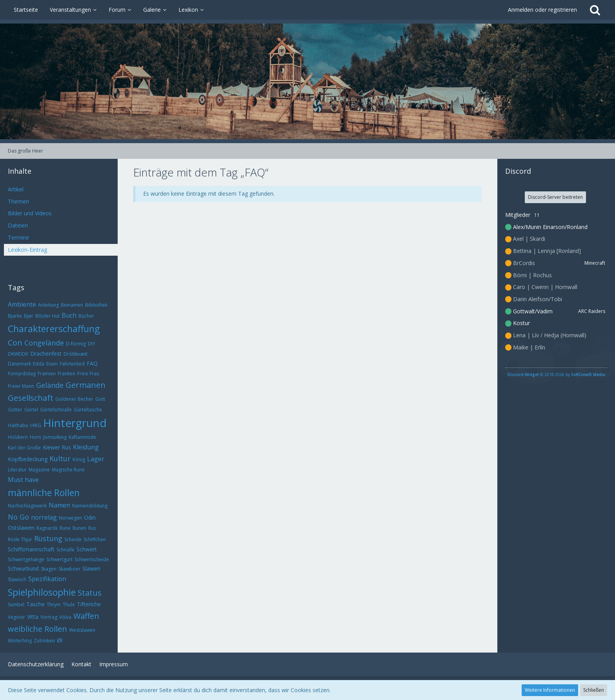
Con (15, 343)
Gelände (50, 385)
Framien (47, 374)
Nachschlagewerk (27, 506)
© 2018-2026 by (556, 375)
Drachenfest (46, 354)
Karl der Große (24, 448)
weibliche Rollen (37, 629)
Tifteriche (89, 604)
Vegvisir (16, 617)
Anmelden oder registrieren (542, 10)
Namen (59, 505)
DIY (92, 344)
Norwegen (70, 518)
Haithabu (18, 425)
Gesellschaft (31, 398)
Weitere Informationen (550, 690)
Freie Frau (88, 374)
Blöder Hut (47, 316)
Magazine (39, 470)
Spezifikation (47, 579)
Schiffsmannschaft (31, 549)
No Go (18, 517)
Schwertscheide (92, 559)
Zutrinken (44, 641)
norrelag (44, 517)
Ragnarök (47, 528)
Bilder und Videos (30, 213)
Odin (90, 517)
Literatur (17, 470)
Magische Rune (68, 470)
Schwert (87, 549)
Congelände (44, 343)
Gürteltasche (88, 410)
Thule (69, 605)
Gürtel (31, 410)
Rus (92, 528)
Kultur (60, 458)
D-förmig (76, 344)
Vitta (33, 617)
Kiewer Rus (57, 447)
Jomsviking (55, 437)
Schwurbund (23, 568)
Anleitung (48, 305)
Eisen (52, 364)
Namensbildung (90, 506)
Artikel (16, 189)
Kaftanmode (82, 437)
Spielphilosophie (42, 592)
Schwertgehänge (26, 559)
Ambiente (22, 304)
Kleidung (86, 447)
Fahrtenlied (72, 364)
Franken (66, 374)
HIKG (36, 425)
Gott (100, 399)
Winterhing (20, 641)
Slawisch (17, 579)
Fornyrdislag (22, 374)
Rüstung (48, 538)
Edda (39, 364)
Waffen (86, 616)
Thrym (54, 605)
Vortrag (49, 617)
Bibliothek (96, 305)
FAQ (92, 363)
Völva (65, 617)
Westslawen (82, 630)
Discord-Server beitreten (555, 197)
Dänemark (19, 364)
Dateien (18, 225)
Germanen (86, 385)
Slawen (91, 568)
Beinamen (72, 305)
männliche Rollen (44, 493)
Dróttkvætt (76, 354)
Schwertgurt (59, 559)
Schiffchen (95, 539)
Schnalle (66, 550)
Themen (18, 201)
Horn (35, 437)
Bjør (29, 316)
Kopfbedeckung (28, 459)
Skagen (49, 569)
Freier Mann (21, 386)
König (79, 459)
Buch (69, 315)
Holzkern (18, 437)
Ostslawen (21, 528)
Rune (65, 528)
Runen (79, 528)
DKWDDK (18, 354)
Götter (15, 410)
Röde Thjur (20, 539)
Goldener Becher (74, 399)
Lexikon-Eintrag (27, 250)
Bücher (86, 316)
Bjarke (15, 316)
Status (90, 593)
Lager (96, 459)
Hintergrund (75, 423)
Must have (23, 480)
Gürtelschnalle (56, 410)
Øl (60, 640)
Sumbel (16, 605)
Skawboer (69, 569)
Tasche (35, 604)
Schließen (594, 690)
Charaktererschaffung (54, 329)
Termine (18, 237)
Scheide (73, 539)
